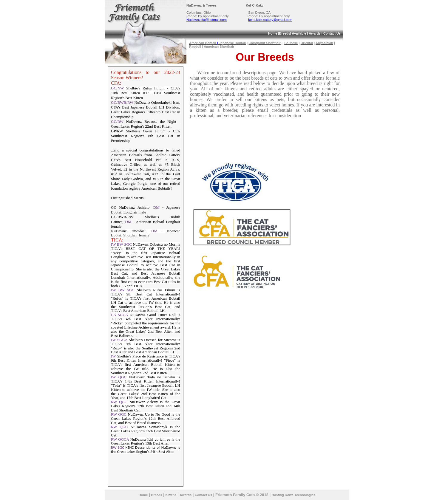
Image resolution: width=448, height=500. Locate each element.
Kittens (171, 495)
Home (273, 33)
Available (299, 33)
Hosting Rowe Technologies (293, 495)
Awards (315, 33)
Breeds (284, 33)
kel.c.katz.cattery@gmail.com (270, 20)
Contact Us (332, 33)
